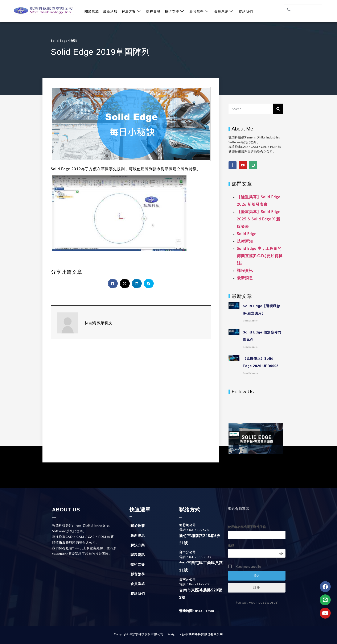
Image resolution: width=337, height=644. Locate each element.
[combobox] (303, 10)
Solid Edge (247, 234)
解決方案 (131, 11)
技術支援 (174, 11)
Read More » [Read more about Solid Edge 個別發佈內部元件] (250, 347)
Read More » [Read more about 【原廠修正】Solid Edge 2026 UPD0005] (250, 373)
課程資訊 (153, 11)
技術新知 (245, 241)
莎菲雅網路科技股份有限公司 (202, 634)
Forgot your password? (257, 602)
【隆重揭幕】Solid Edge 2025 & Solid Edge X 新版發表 (259, 219)
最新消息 (110, 11)
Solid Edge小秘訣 (64, 41)
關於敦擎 (92, 11)
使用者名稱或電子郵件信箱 (247, 527)
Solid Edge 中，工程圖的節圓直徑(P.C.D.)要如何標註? (260, 256)
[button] (113, 284)
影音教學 (199, 11)
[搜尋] (278, 109)
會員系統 (223, 11)
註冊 (257, 587)
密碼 (231, 545)
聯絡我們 (246, 11)
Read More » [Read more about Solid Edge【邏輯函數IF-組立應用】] (250, 321)
